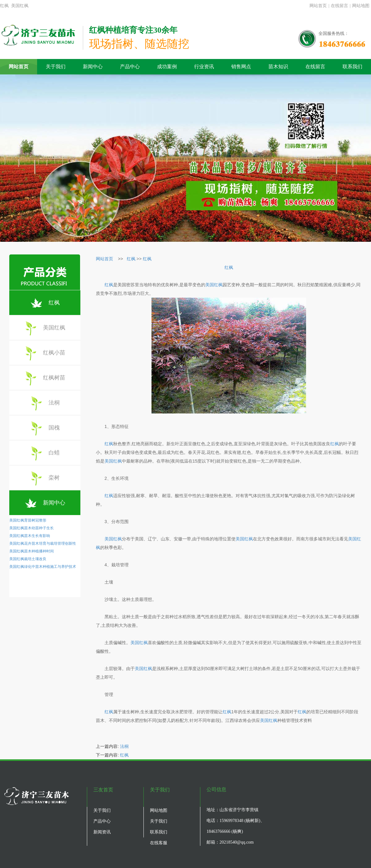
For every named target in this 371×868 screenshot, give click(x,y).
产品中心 (130, 67)
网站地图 (361, 6)
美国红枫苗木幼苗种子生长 (32, 528)
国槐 (55, 428)
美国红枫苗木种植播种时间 (32, 551)
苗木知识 (278, 67)
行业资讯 (204, 67)
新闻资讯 (102, 832)
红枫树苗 (53, 378)
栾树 (55, 478)
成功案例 (167, 67)
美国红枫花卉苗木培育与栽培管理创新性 (43, 543)
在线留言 (339, 6)
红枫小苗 (53, 353)
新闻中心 (93, 67)
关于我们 (56, 67)
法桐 (55, 403)
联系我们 (352, 67)
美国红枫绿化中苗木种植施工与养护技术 (43, 567)
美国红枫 (53, 328)
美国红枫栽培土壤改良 (28, 559)
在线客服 (159, 843)
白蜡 (55, 453)
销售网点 (241, 67)
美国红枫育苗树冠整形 (28, 520)
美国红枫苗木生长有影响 (30, 536)
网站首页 (318, 6)
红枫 (55, 303)
